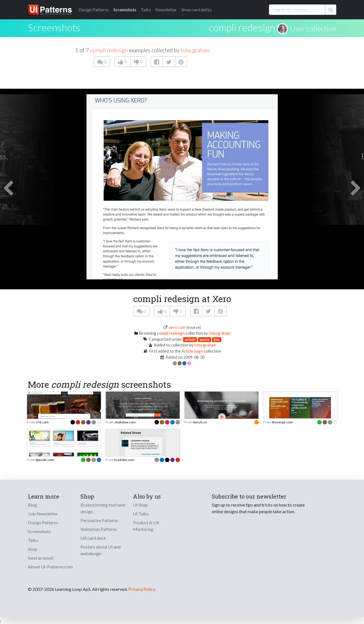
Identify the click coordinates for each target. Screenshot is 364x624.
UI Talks (141, 514)
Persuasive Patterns (99, 520)
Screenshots (125, 10)
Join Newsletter (43, 514)
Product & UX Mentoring (146, 526)
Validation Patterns (99, 529)
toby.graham (195, 50)
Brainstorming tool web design (103, 508)
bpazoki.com (45, 460)
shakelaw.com (125, 422)
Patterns (94, 10)
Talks (146, 10)
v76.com (42, 422)
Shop (33, 549)
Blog (32, 505)
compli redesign (242, 27)
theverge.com (282, 422)
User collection (313, 28)
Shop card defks (197, 10)
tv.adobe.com (124, 460)
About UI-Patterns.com (50, 567)
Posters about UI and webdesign (100, 550)
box (217, 339)
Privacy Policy (142, 589)
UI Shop (140, 505)
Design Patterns (43, 522)
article (190, 339)
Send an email (41, 558)
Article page (192, 351)
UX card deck (93, 538)
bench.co (200, 422)
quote (205, 339)
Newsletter (166, 10)
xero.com (177, 327)
